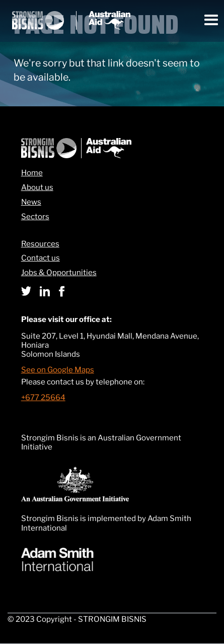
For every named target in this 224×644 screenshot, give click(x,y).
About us (37, 188)
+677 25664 (43, 398)
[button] (211, 21)
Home (32, 173)
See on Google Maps (58, 370)
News (31, 202)
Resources (40, 244)
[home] (71, 20)
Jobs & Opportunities (59, 273)
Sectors (35, 217)
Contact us (41, 258)
